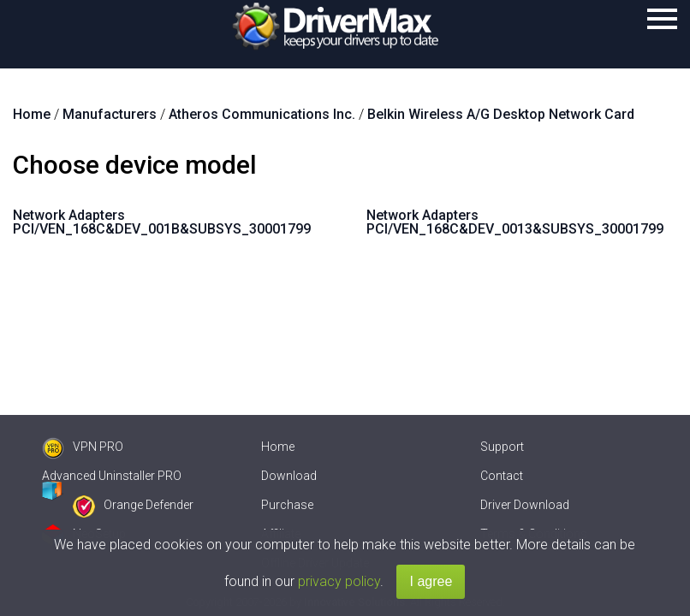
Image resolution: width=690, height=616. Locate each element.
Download (289, 476)
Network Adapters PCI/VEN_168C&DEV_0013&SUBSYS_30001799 (515, 222)
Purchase (287, 505)
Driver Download (525, 505)
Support (502, 447)
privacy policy (339, 581)
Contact (502, 476)
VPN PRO (83, 447)
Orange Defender (133, 505)
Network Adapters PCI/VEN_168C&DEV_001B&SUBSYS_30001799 (162, 222)
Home (278, 447)
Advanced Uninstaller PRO (112, 476)
